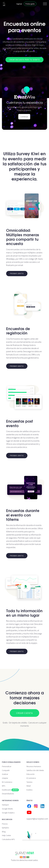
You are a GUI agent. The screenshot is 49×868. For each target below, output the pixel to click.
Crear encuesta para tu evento (24, 60)
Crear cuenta (24, 713)
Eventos (29, 790)
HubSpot (5, 805)
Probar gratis (30, 4)
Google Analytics (8, 813)
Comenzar (24, 117)
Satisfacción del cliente (35, 770)
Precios (5, 824)
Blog (4, 832)
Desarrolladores (8, 794)
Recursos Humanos (34, 766)
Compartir (6, 770)
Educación (31, 774)
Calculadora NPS (8, 839)
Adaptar (5, 778)
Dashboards (10, 790)
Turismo (29, 782)
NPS (4, 786)
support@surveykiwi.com (37, 819)
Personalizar (7, 766)
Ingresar (19, 4)
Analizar (5, 774)
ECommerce (31, 778)
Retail (29, 786)
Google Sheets (7, 809)
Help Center (6, 835)
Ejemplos (5, 828)
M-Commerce (7, 782)
